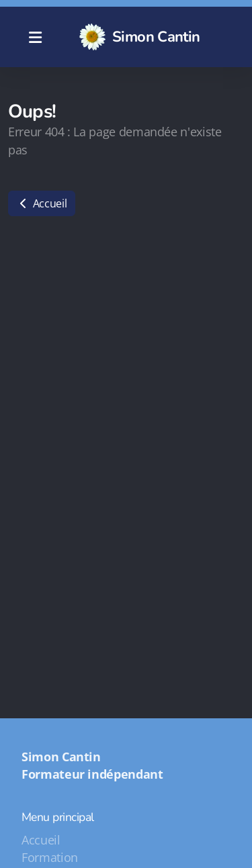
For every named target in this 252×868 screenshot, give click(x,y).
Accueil (42, 203)
